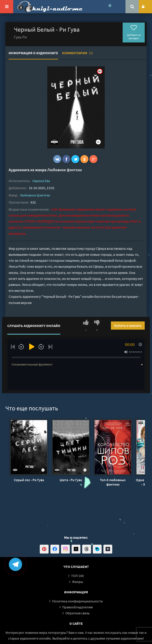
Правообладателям (78, 607)
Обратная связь (78, 613)
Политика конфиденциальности (77, 601)
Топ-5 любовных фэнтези (113, 482)
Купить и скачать (128, 325)
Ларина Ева (41, 181)
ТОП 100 (77, 576)
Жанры (78, 582)
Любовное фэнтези (65, 170)
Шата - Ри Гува (71, 480)
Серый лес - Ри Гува (29, 480)
